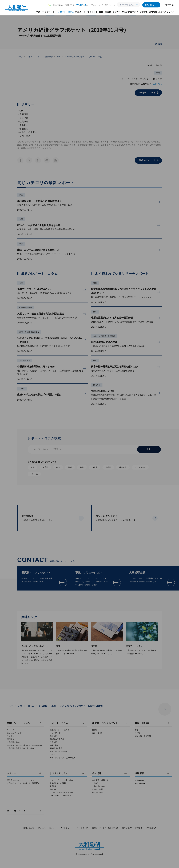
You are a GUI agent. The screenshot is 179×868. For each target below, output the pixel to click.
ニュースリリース (16, 811)
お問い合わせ (152, 5)
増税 (70, 467)
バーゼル (34, 474)
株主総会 (123, 467)
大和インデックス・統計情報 (105, 828)
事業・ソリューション (19, 723)
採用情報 (139, 773)
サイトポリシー (67, 828)
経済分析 (49, 57)
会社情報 (97, 773)
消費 (33, 467)
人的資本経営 (25, 361)
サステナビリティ (59, 773)
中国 (58, 467)
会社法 (108, 467)
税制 (95, 283)
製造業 (45, 467)
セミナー (12, 773)
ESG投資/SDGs (26, 307)
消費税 (95, 467)
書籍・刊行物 (142, 723)
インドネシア (140, 467)
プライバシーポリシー (47, 828)
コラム (22, 389)
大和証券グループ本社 (132, 828)
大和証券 (151, 828)
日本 (21, 283)
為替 (82, 467)
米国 (59, 57)
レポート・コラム (34, 57)
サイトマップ (82, 828)
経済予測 (97, 385)
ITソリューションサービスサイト (102, 5)
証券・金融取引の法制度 (29, 332)
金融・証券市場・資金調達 (104, 336)
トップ (20, 57)
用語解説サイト (76, 5)
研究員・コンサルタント (105, 723)
